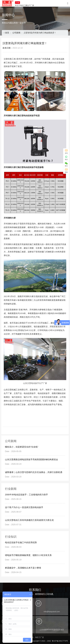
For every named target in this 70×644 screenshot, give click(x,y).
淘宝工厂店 (39, 637)
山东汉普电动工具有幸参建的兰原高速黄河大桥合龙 (29, 520)
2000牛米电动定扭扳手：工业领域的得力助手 (26, 495)
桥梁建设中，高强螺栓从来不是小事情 (23, 568)
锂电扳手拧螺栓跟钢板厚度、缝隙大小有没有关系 (28, 555)
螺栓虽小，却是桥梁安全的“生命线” (22, 447)
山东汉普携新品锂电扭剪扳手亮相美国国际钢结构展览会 (32, 460)
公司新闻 (16, 33)
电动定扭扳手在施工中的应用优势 (21, 543)
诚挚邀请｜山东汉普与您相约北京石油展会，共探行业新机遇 (34, 472)
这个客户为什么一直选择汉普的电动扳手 (24, 507)
